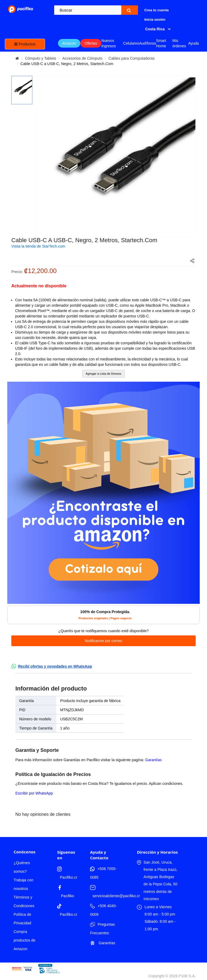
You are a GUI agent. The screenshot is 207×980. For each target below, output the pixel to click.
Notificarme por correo (104, 641)
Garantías (153, 760)
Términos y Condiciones (24, 902)
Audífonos (148, 43)
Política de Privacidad (22, 919)
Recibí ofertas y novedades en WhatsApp (55, 666)
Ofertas (91, 43)
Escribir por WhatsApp (34, 793)
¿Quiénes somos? (22, 867)
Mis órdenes (179, 43)
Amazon (69, 43)
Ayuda (193, 43)
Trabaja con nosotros (23, 884)
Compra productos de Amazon (24, 940)
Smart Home (161, 43)
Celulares (131, 43)
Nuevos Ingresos (109, 43)
